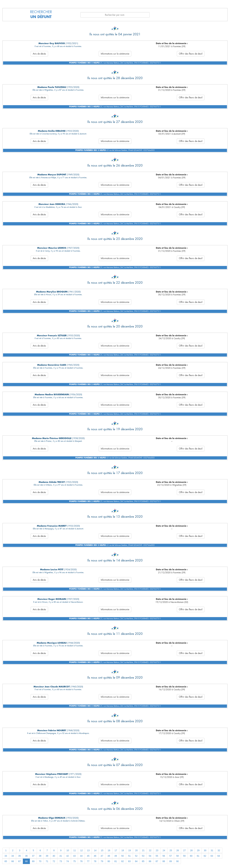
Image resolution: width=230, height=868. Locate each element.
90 (177, 861)
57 (171, 856)
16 (109, 850)
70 (40, 861)
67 (19, 861)
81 (116, 861)
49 (116, 856)
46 (95, 856)
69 (33, 861)
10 (68, 850)
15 (102, 850)
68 (26, 861)
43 (74, 856)
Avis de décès (39, 54)
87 (157, 861)
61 (198, 856)
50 (123, 856)
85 (143, 861)
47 (102, 856)
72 (54, 861)
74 (68, 861)
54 (150, 856)
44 (81, 856)
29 (198, 850)
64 (219, 856)
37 (33, 856)
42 (68, 856)
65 (6, 861)
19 (130, 850)
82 (123, 861)
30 (205, 850)
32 (219, 850)
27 (184, 850)
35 (19, 856)
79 (102, 861)
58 (177, 856)
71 (47, 861)
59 (184, 856)
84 (136, 861)
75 (74, 861)
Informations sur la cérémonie (115, 54)
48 (109, 856)
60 (191, 856)
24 (164, 850)
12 (81, 850)
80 (109, 861)
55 (157, 856)
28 (191, 850)
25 (171, 850)
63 (212, 856)
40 (54, 856)
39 (47, 856)
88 (164, 861)
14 (95, 850)
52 (136, 856)
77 (88, 861)
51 (129, 856)
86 (150, 861)
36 (26, 856)
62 (205, 856)
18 (123, 850)
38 (40, 856)
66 (13, 861)
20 (136, 850)
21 (143, 850)
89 (171, 861)
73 (61, 861)
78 (95, 861)
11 (75, 850)
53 (143, 856)
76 (81, 861)
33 (6, 856)
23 (157, 850)
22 (150, 850)
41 (61, 856)
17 (116, 850)
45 (88, 856)
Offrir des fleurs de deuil (191, 54)
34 (13, 856)
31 (212, 850)
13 (88, 850)
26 (178, 850)
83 (129, 861)
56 (164, 856)
